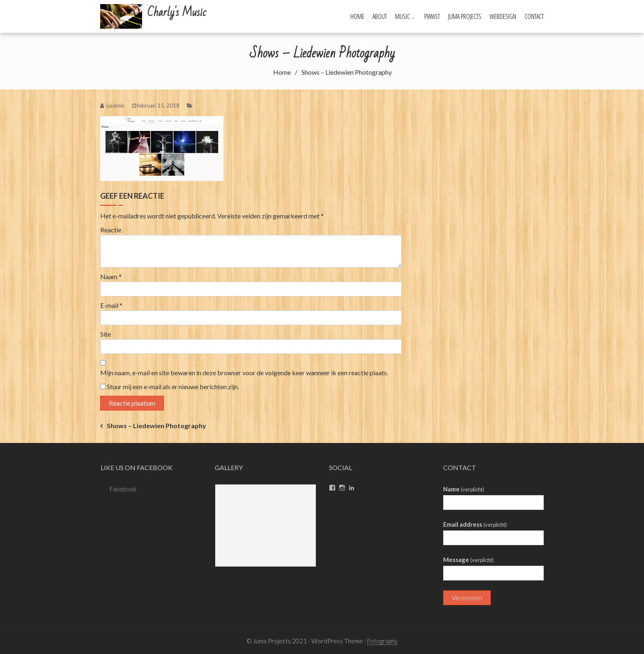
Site (106, 334)
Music (402, 16)
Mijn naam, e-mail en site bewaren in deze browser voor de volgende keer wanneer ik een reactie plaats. (244, 373)
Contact (534, 16)
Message (468, 560)
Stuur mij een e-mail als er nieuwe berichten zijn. (173, 387)
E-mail (111, 305)
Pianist (432, 16)
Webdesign (503, 16)
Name (464, 489)
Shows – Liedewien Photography (156, 426)
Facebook (123, 489)
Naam (111, 277)
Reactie (111, 230)
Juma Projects (465, 16)
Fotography (382, 641)
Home (357, 16)
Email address (475, 524)
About (380, 16)
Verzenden (467, 598)
